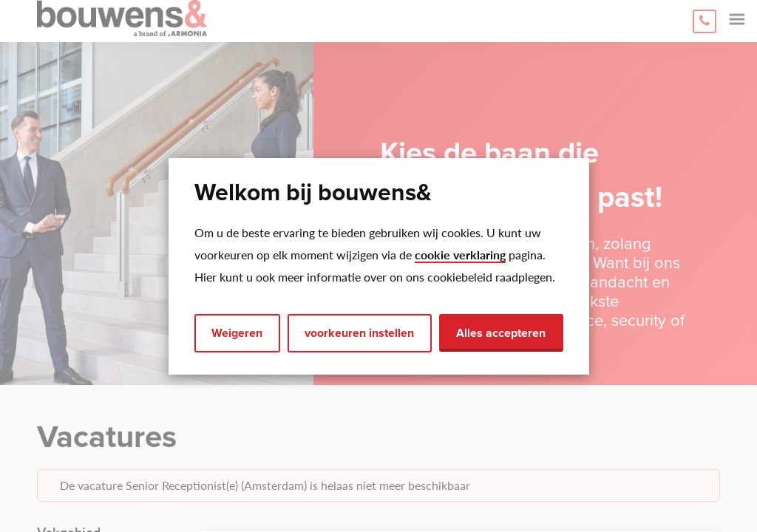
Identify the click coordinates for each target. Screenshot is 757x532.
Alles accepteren (501, 333)
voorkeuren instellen (359, 333)
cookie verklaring (460, 255)
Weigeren (237, 333)
